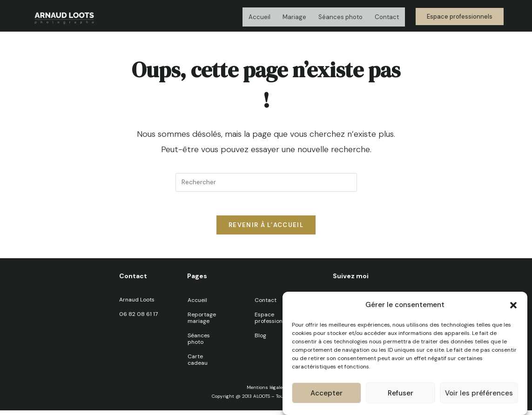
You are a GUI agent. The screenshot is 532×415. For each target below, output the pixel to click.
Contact (387, 17)
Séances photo (340, 17)
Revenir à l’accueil (266, 230)
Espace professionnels (274, 322)
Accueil (259, 17)
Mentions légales (266, 392)
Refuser (401, 393)
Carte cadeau (198, 364)
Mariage (294, 17)
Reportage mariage (202, 322)
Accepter (327, 393)
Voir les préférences (479, 393)
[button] (513, 305)
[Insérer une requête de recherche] (266, 182)
